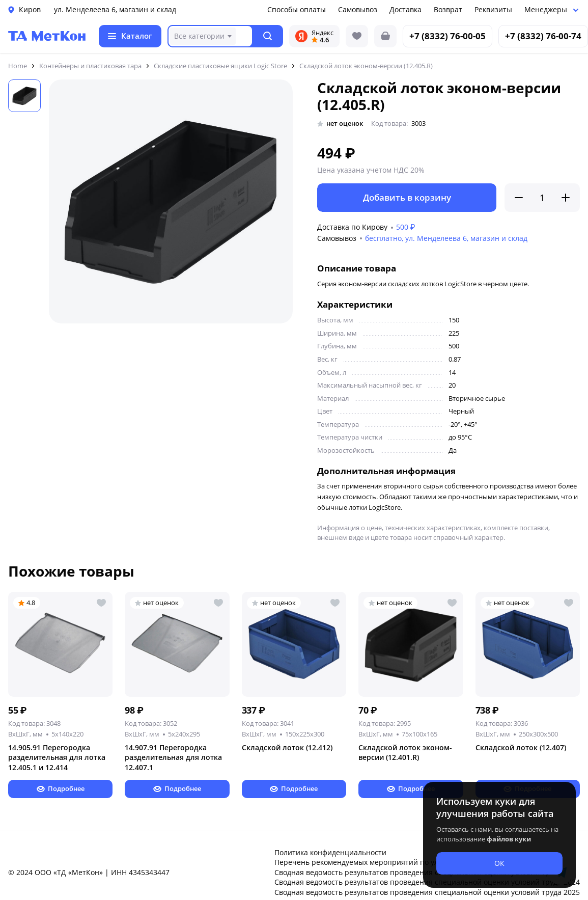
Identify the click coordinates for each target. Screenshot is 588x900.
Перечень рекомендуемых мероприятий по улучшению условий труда (399, 862)
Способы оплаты (297, 9)
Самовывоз (358, 9)
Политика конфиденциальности (330, 852)
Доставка (405, 9)
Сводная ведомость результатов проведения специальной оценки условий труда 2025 (427, 892)
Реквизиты (493, 9)
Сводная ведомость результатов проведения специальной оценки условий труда (418, 872)
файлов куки (509, 839)
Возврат (448, 9)
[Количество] (542, 198)
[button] (268, 36)
